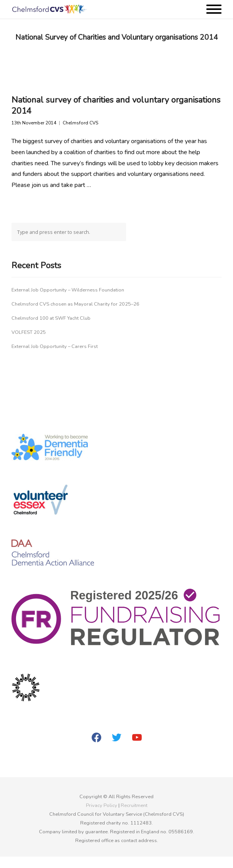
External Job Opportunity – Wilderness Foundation (68, 290)
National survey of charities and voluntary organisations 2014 (116, 105)
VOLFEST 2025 (29, 332)
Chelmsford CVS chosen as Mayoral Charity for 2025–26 (75, 304)
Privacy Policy (102, 805)
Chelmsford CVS (80, 123)
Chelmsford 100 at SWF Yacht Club (51, 318)
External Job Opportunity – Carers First (55, 346)
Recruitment (134, 805)
